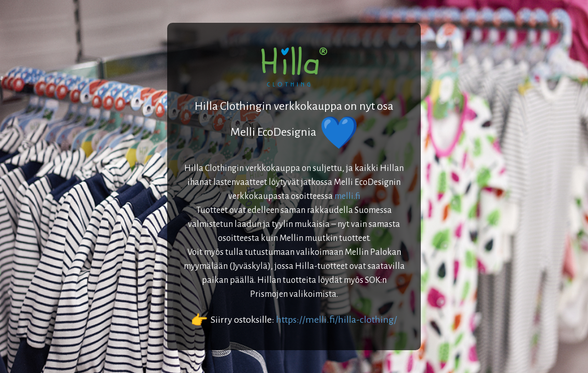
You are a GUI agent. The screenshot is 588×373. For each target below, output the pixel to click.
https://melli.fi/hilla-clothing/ (336, 320)
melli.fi (347, 196)
